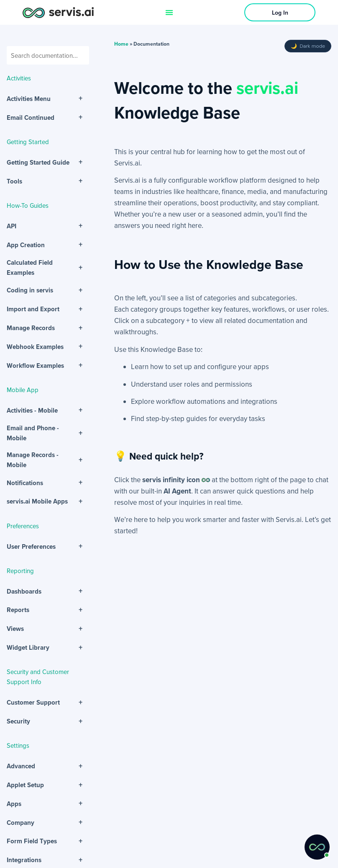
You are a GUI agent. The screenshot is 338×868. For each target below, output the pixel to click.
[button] (317, 847)
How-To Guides (28, 205)
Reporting (20, 571)
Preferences (23, 526)
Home (121, 44)
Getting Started (28, 142)
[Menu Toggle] (169, 12)
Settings (18, 745)
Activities (19, 78)
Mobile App (23, 390)
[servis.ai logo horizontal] (58, 12)
